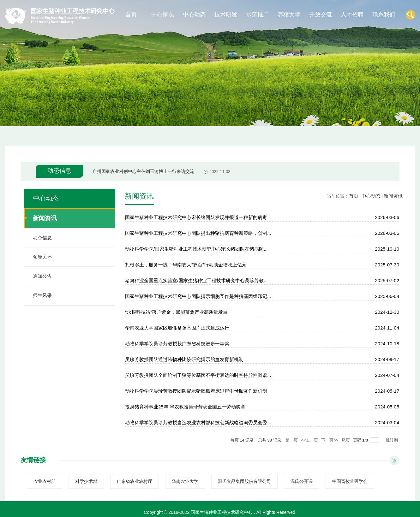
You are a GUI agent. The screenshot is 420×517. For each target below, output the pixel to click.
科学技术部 (86, 481)
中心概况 (163, 15)
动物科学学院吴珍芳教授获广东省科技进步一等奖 (177, 344)
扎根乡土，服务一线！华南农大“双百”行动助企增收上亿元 (186, 265)
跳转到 (392, 440)
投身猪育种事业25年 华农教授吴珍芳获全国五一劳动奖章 (185, 407)
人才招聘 (352, 15)
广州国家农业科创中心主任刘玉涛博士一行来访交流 (143, 171)
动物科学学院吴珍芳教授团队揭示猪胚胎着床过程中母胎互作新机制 (196, 391)
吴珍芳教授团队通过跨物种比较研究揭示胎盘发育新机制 (184, 359)
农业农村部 (45, 481)
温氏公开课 (302, 481)
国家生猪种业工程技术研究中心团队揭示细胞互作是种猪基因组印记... (198, 296)
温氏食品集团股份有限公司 (244, 481)
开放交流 (321, 15)
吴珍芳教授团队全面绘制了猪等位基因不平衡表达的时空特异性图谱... (198, 375)
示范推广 (257, 15)
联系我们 (384, 15)
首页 (131, 15)
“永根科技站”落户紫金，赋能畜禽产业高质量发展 (176, 312)
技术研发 (226, 15)
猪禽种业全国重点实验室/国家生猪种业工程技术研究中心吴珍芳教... (196, 280)
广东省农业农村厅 (135, 481)
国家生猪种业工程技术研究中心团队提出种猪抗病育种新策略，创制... (198, 233)
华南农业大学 (185, 481)
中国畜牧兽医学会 (350, 481)
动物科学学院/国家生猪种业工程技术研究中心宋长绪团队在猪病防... (196, 249)
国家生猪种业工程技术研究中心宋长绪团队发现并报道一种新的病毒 (196, 217)
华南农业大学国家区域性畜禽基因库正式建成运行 (177, 328)
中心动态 (194, 15)
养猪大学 (289, 15)
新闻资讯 (393, 196)
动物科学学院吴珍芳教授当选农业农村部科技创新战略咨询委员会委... (198, 422)
